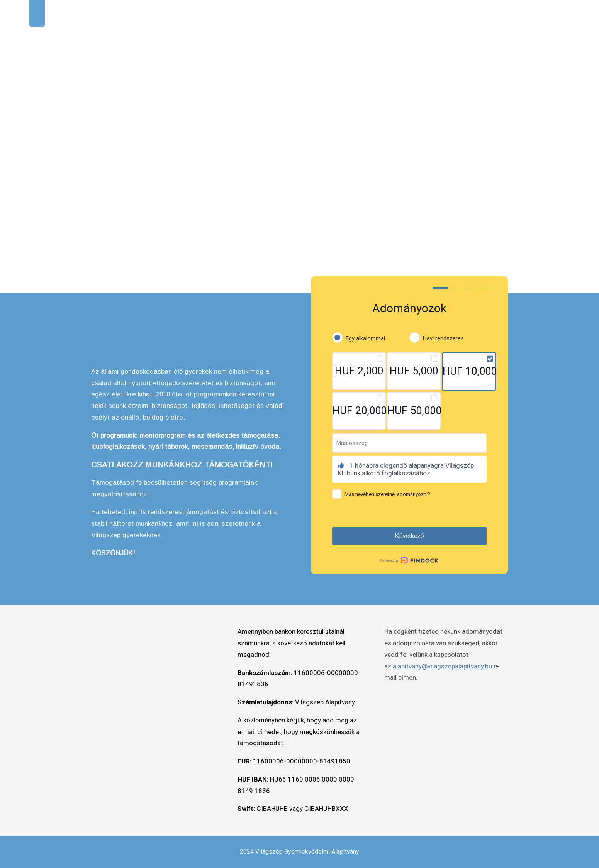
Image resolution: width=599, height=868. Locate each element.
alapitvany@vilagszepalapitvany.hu (442, 666)
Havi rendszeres (443, 338)
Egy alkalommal (365, 338)
